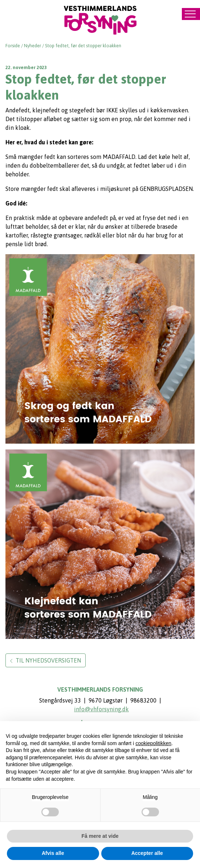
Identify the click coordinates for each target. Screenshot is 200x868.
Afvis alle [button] (53, 853)
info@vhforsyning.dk (101, 709)
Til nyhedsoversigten (46, 660)
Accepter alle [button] (147, 853)
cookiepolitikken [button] (153, 743)
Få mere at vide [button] (100, 836)
